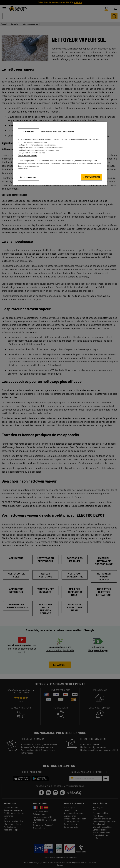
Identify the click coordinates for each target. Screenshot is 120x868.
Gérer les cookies (28, 177)
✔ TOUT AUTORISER (92, 177)
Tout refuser (28, 131)
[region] (60, 153)
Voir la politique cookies (28, 155)
